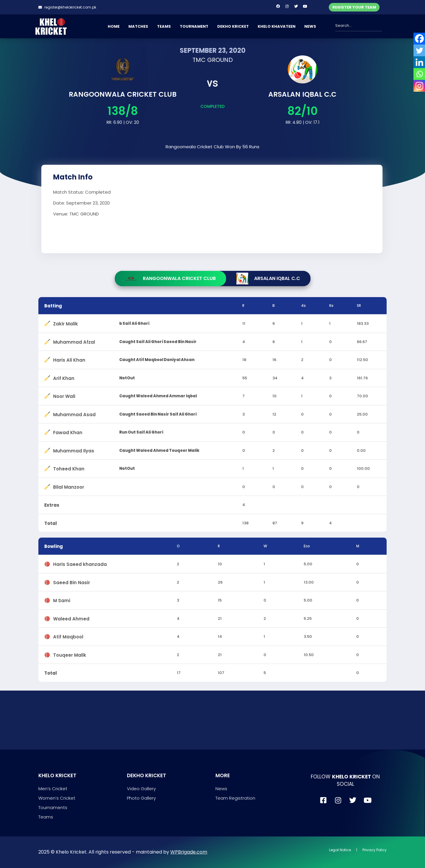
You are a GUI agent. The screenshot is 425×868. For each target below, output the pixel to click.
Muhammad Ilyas (74, 450)
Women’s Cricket (57, 798)
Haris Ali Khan (69, 359)
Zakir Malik (66, 323)
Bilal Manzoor (69, 486)
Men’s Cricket (53, 789)
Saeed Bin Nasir (72, 581)
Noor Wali (64, 395)
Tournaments (53, 807)
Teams (46, 817)
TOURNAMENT (194, 26)
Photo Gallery (141, 798)
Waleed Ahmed (71, 618)
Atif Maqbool (68, 636)
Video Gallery (141, 789)
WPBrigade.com (189, 852)
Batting (53, 306)
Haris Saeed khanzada (80, 563)
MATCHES (138, 26)
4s (303, 305)
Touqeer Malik (70, 654)
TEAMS (164, 26)
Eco (307, 546)
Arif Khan (64, 377)
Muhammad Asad (74, 413)
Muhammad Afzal (74, 341)
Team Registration (235, 798)
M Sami (62, 599)
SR (359, 305)
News (221, 789)
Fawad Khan (68, 431)
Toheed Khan (69, 468)
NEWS (310, 26)
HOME (114, 26)
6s (331, 305)
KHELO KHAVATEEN (277, 26)
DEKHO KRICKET (233, 26)
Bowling (54, 546)
